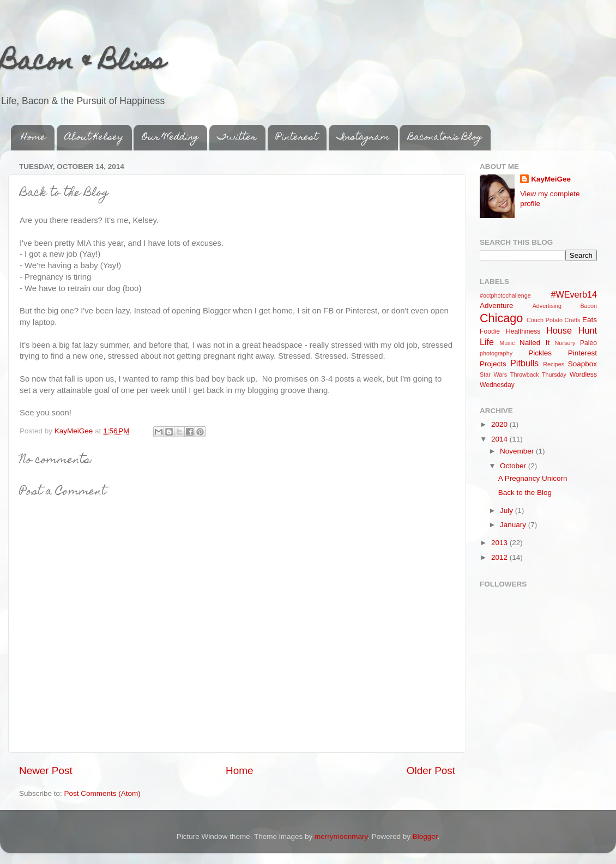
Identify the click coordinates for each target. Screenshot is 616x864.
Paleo (588, 343)
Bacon (588, 306)
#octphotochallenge (505, 295)
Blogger (425, 836)
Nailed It (535, 343)
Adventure (497, 306)
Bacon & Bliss (83, 64)
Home (34, 138)
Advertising (547, 306)
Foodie (490, 331)
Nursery (565, 343)
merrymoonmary (341, 836)
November (518, 451)
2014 (500, 439)
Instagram (363, 138)
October (514, 466)
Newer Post (46, 771)
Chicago (501, 318)
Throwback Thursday (538, 374)
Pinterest (297, 138)
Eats (590, 320)
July (508, 510)
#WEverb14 (574, 294)
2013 (500, 543)
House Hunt (572, 330)
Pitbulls (524, 363)
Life (487, 342)
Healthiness (523, 331)
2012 (500, 557)
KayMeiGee (551, 179)
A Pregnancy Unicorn (533, 478)
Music (507, 343)
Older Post (431, 771)
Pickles (540, 353)
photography (496, 353)
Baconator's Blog (445, 138)
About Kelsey (94, 138)
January (514, 525)
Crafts (573, 320)
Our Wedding (170, 138)
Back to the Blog (525, 493)
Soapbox (582, 364)
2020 (500, 424)
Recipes (554, 364)
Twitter (237, 138)
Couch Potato (545, 320)
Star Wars (493, 374)
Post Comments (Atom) (102, 793)
